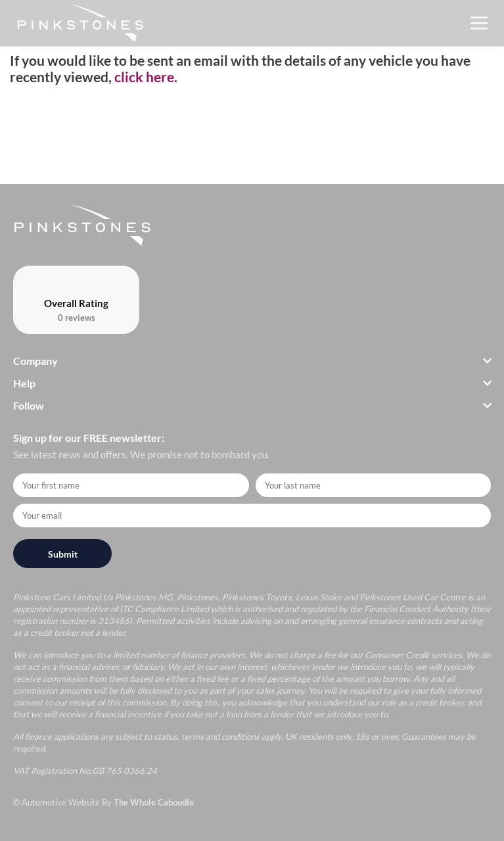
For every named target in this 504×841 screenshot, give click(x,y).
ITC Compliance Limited (164, 609)
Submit (63, 554)
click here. (146, 77)
